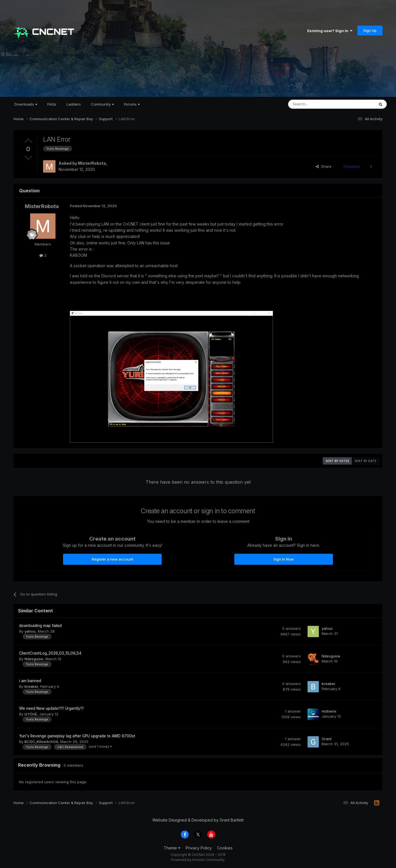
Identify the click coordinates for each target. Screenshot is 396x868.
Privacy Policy (199, 848)
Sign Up (370, 30)
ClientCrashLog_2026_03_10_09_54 (50, 653)
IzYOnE (31, 714)
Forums (132, 104)
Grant (327, 739)
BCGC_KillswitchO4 (41, 742)
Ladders (74, 104)
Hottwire (329, 711)
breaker (31, 686)
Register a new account (113, 559)
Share (324, 166)
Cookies (225, 848)
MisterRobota (92, 163)
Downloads (26, 104)
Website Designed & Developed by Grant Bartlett (198, 820)
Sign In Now (284, 559)
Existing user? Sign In (330, 31)
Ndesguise (34, 659)
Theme (172, 848)
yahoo (30, 631)
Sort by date (365, 461)
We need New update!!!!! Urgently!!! (51, 708)
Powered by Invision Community (198, 860)
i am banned (30, 681)
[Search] (317, 104)
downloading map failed (40, 626)
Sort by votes (337, 461)
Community (102, 104)
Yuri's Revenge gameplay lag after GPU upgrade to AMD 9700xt (77, 736)
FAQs (52, 104)
